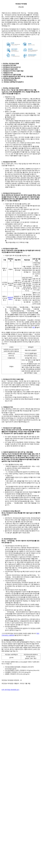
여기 (34, 327)
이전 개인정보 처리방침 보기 (10, 690)
